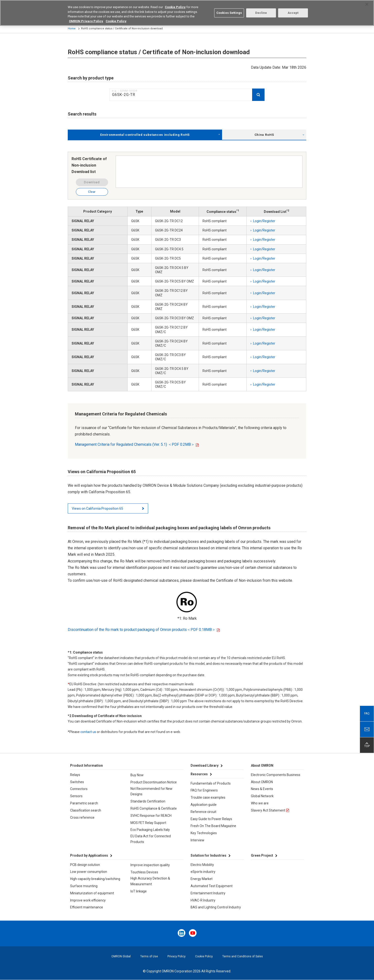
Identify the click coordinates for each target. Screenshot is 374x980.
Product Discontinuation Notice (154, 782)
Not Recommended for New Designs (151, 791)
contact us (88, 732)
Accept (293, 10)
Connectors (79, 789)
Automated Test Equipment (212, 886)
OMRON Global (121, 956)
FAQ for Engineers (204, 790)
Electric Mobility (202, 865)
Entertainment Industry (208, 893)
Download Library (205, 765)
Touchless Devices (144, 872)
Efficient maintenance (87, 907)
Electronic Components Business (276, 775)
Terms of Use (149, 956)
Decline (261, 10)
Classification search (86, 810)
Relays (75, 775)
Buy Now (137, 775)
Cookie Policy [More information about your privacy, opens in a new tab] (116, 18)
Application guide (204, 805)
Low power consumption (89, 872)
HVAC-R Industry (203, 900)
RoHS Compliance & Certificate (154, 808)
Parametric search (84, 803)
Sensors (76, 796)
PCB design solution (85, 865)
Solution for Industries (208, 855)
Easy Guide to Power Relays (211, 819)
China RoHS (264, 135)
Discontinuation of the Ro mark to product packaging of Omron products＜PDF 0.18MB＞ (142, 630)
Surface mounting (84, 886)
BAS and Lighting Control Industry (216, 907)
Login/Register (264, 221)
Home (72, 29)
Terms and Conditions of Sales (243, 956)
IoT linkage (139, 891)
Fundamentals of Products (211, 783)
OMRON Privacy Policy (86, 18)
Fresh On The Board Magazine (213, 826)
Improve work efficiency (88, 900)
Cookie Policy (204, 956)
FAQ (367, 713)
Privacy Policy (177, 956)
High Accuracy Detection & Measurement (150, 881)
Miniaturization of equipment (92, 893)
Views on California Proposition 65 (97, 508)
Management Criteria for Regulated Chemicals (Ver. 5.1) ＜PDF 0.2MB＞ (135, 444)
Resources (199, 774)
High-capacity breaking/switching (95, 879)
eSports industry (203, 872)
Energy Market (202, 879)
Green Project (262, 855)
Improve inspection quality (150, 865)
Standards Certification (148, 801)
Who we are (260, 803)
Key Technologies (204, 833)
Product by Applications (89, 855)
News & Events (262, 789)
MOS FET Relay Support (148, 823)
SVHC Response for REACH (151, 816)
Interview (197, 840)
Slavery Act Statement (268, 810)
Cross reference (82, 818)
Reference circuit (203, 812)
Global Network (262, 796)
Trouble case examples (208, 797)
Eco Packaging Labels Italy (150, 830)
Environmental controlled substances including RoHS (145, 135)
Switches (77, 782)
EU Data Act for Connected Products (151, 839)
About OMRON (262, 782)
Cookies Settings (229, 10)
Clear (92, 192)
